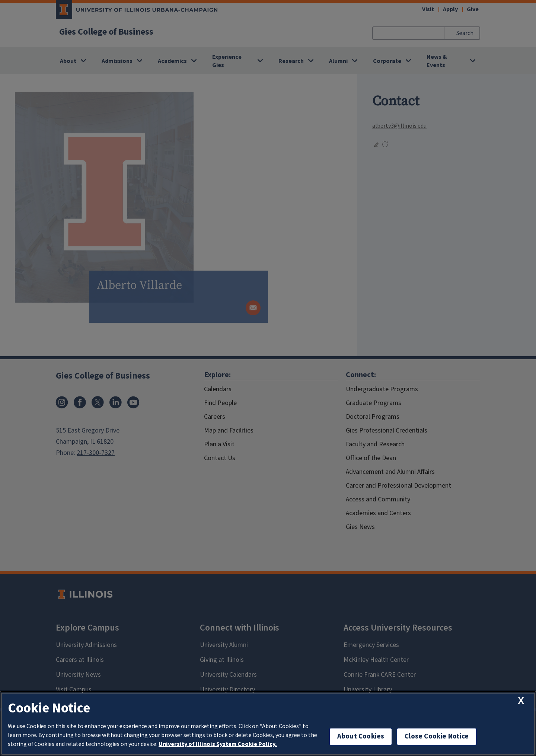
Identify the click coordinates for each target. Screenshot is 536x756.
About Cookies (361, 736)
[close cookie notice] (521, 701)
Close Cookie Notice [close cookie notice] (437, 736)
